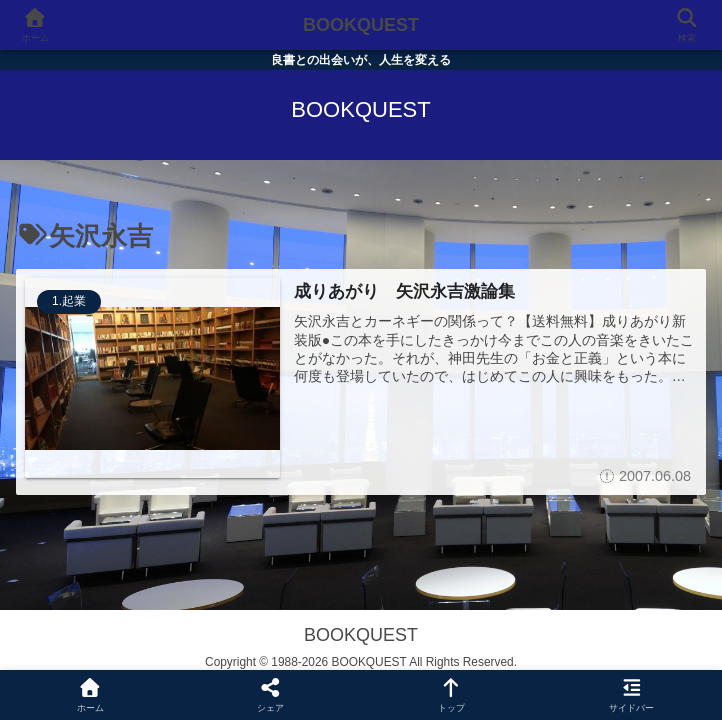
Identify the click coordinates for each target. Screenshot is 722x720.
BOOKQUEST (361, 25)
